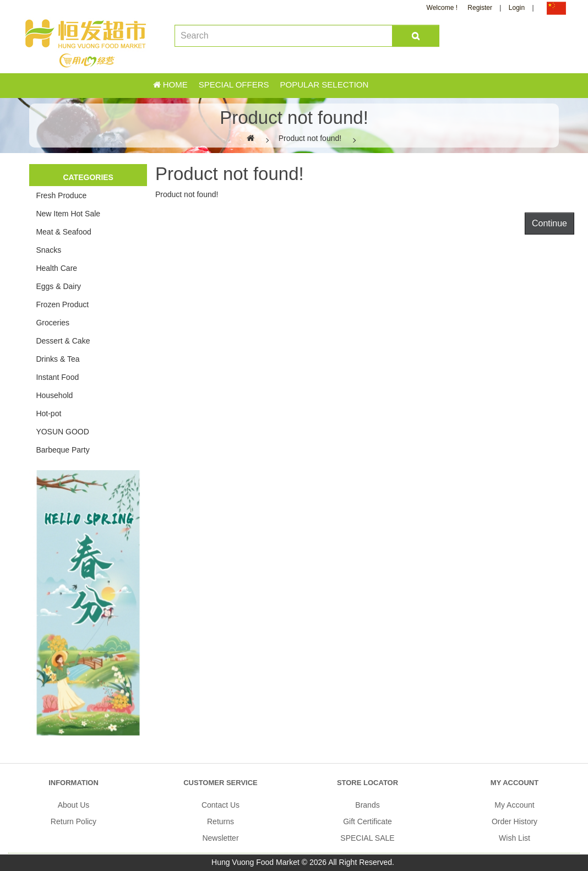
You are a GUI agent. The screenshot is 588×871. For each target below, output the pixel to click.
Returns (220, 821)
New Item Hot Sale (68, 214)
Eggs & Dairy (58, 286)
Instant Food (57, 377)
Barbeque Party (62, 450)
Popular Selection (324, 85)
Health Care (56, 268)
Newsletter (220, 838)
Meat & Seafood (63, 232)
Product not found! (310, 138)
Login (517, 8)
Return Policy (73, 821)
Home (170, 85)
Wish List (514, 838)
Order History (514, 821)
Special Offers (234, 85)
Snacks (48, 250)
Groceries (53, 323)
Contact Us (220, 805)
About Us (74, 805)
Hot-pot (48, 413)
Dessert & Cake (63, 341)
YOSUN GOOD (62, 432)
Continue (549, 223)
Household (54, 395)
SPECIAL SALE (367, 838)
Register (480, 8)
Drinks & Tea (58, 359)
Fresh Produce (61, 195)
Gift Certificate (367, 821)
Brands (367, 805)
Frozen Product (62, 304)
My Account (514, 805)
